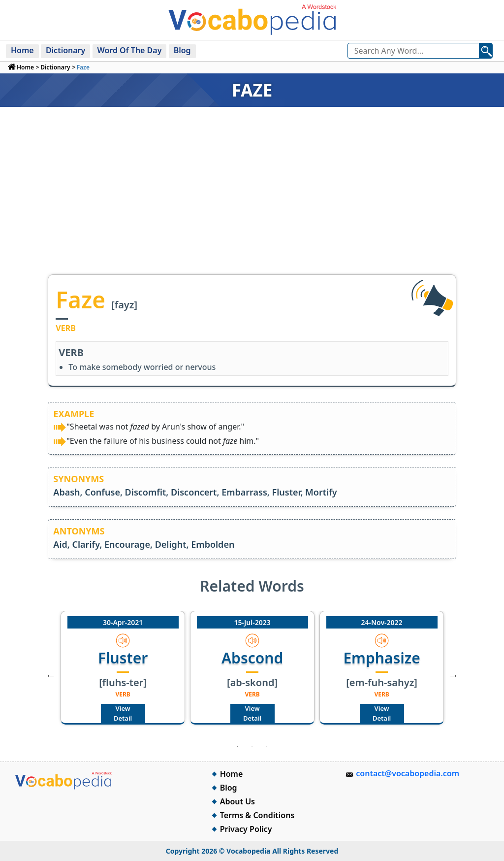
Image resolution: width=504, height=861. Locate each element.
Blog (182, 50)
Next (453, 675)
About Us (237, 801)
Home (22, 50)
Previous (51, 675)
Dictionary (65, 50)
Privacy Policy (246, 829)
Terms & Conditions (257, 815)
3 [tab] (267, 747)
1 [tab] (237, 747)
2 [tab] (252, 747)
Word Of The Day (130, 50)
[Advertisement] (252, 200)
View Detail (123, 713)
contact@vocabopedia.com (408, 773)
